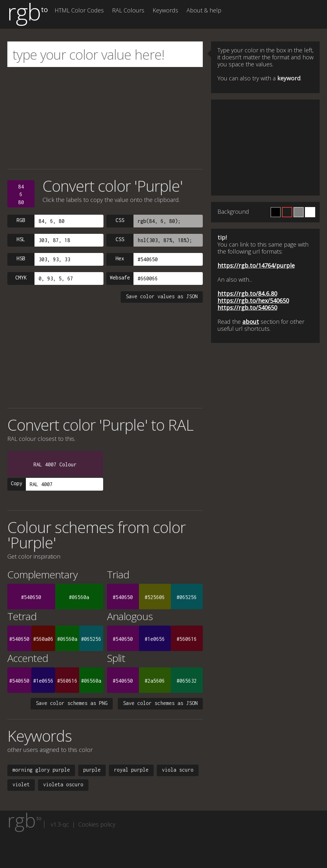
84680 (21, 194)
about (251, 322)
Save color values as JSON (162, 296)
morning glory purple (41, 770)
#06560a (79, 597)
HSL (21, 239)
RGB (21, 220)
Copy (17, 483)
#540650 (31, 597)
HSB (21, 258)
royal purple (131, 770)
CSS (120, 220)
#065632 (187, 681)
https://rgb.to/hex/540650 (253, 300)
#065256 (187, 597)
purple (92, 770)
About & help (204, 10)
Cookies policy (97, 824)
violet (21, 784)
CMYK (21, 278)
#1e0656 (155, 639)
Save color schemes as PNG (72, 703)
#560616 (187, 639)
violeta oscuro (63, 784)
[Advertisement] (105, 118)
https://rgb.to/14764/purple (256, 265)
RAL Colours (128, 10)
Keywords (165, 10)
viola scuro (178, 770)
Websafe (120, 278)
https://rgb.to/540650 (247, 308)
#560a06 (43, 639)
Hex (120, 258)
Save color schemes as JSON (160, 703)
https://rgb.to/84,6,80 (247, 293)
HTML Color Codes (79, 10)
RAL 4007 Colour (55, 464)
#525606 (155, 597)
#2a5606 (155, 681)
